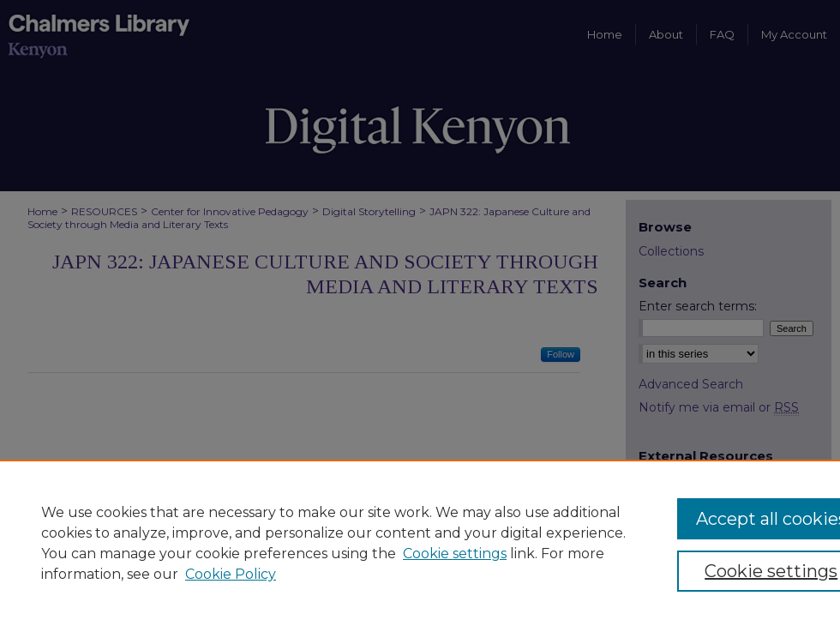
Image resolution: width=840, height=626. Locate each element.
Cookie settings (455, 554)
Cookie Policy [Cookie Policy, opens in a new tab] (231, 574)
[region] (420, 543)
